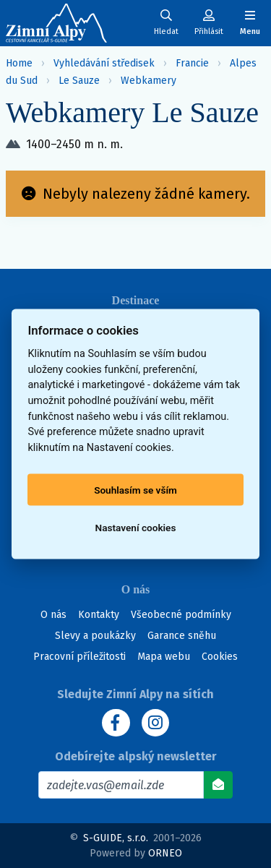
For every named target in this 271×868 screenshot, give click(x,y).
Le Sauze (79, 81)
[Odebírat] (218, 785)
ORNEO (165, 853)
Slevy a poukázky (95, 636)
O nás (53, 615)
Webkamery (149, 81)
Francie (192, 63)
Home (19, 63)
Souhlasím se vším (135, 490)
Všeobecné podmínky (181, 615)
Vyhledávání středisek (104, 63)
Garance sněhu (182, 636)
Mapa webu (164, 657)
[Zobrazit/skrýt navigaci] (250, 23)
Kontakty (99, 615)
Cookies (220, 657)
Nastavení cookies (136, 528)
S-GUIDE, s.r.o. (116, 838)
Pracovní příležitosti (79, 657)
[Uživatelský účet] (166, 23)
